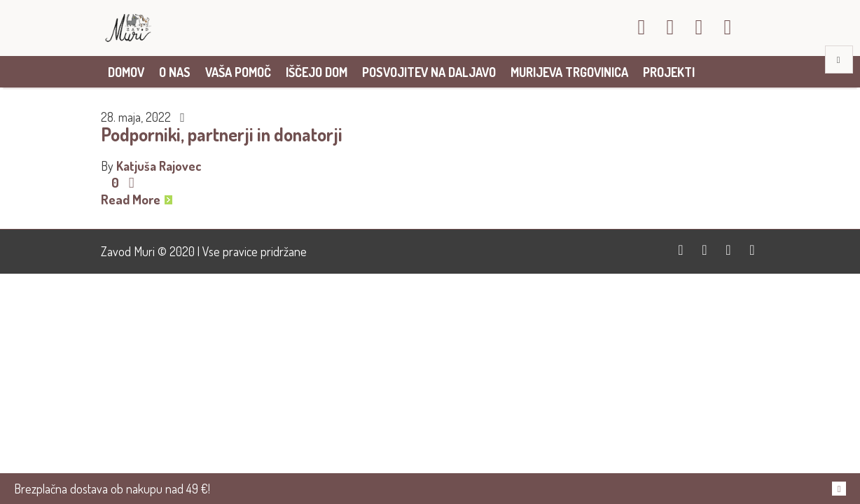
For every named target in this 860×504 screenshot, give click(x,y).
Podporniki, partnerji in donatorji (222, 134)
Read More (137, 199)
